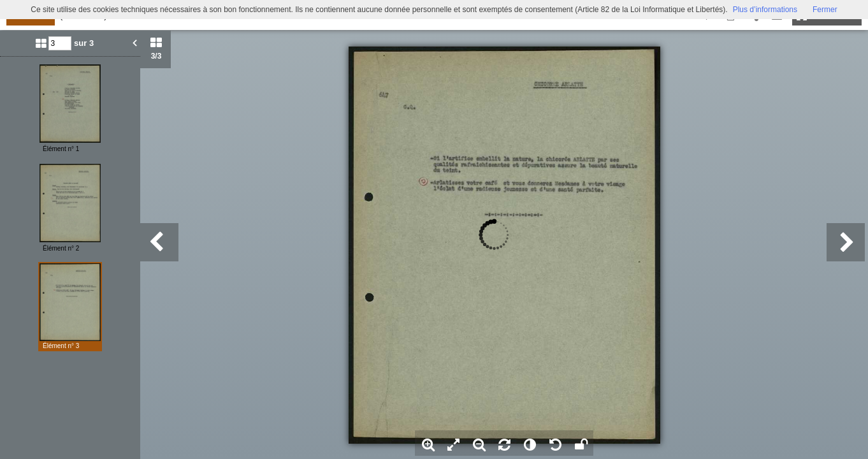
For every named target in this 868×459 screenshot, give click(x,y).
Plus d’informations (765, 10)
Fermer (825, 10)
